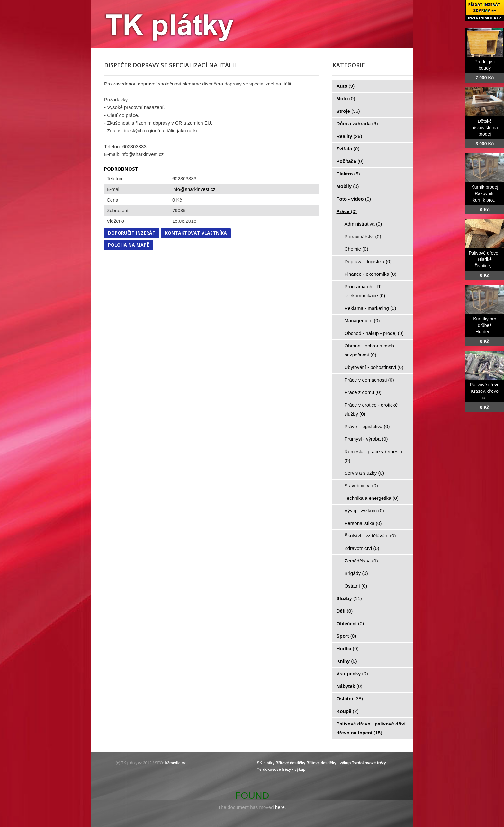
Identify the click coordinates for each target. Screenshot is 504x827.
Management (362, 321)
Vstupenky (352, 674)
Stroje (348, 111)
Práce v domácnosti (369, 380)
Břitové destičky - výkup (328, 763)
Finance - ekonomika (371, 274)
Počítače (350, 161)
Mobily (348, 186)
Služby (349, 598)
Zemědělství (361, 561)
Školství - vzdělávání (370, 536)
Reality (349, 136)
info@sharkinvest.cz (194, 189)
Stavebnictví (361, 485)
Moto (346, 99)
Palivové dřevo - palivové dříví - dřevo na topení (373, 728)
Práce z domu (363, 392)
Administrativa (363, 224)
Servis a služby (364, 473)
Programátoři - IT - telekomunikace (365, 291)
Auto (346, 86)
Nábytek (350, 686)
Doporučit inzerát (132, 233)
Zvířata (348, 149)
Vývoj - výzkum (364, 511)
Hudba (348, 648)
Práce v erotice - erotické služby (371, 409)
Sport (346, 636)
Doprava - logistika (368, 261)
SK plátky (266, 763)
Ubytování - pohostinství (374, 367)
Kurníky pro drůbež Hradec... (485, 325)
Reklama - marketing (370, 308)
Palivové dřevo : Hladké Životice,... (485, 259)
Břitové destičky (290, 763)
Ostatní (356, 586)
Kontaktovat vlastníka (196, 233)
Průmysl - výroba (366, 439)
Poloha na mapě (129, 245)
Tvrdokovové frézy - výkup (281, 769)
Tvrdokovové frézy (369, 763)
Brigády (356, 573)
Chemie (356, 249)
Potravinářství (363, 236)
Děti (345, 611)
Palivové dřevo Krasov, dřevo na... (485, 391)
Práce (347, 211)
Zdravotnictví (362, 548)
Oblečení (350, 623)
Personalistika (363, 523)
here (280, 807)
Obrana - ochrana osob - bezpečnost (371, 350)
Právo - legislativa (367, 426)
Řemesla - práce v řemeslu (373, 456)
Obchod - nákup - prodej (374, 333)
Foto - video (354, 199)
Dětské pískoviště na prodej (485, 128)
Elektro (348, 174)
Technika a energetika (372, 498)
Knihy (347, 661)
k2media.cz (175, 763)
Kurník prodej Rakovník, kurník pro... (485, 193)
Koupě (348, 711)
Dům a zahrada (357, 124)
